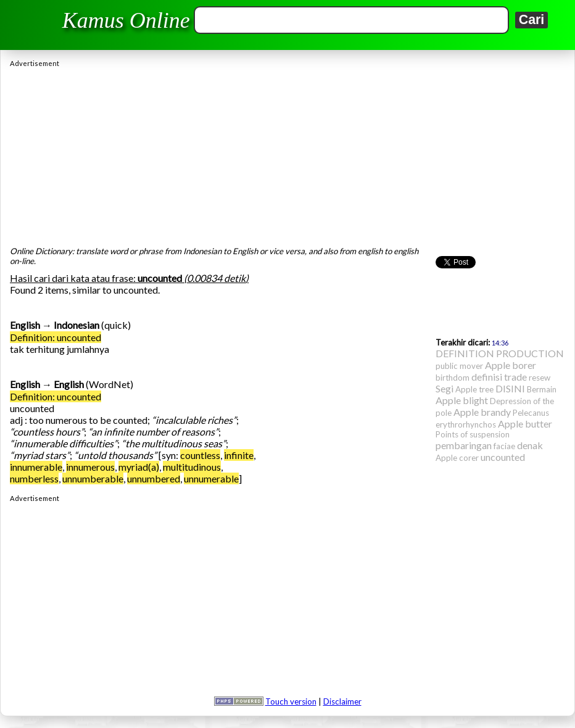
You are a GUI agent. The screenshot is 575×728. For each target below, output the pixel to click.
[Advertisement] (287, 154)
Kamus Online (126, 20)
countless (200, 455)
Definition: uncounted (56, 337)
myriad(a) (139, 467)
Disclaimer (342, 701)
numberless (34, 478)
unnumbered (154, 478)
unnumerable (211, 478)
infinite (239, 455)
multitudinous (192, 467)
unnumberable (93, 478)
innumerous (90, 467)
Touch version (291, 701)
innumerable (36, 467)
